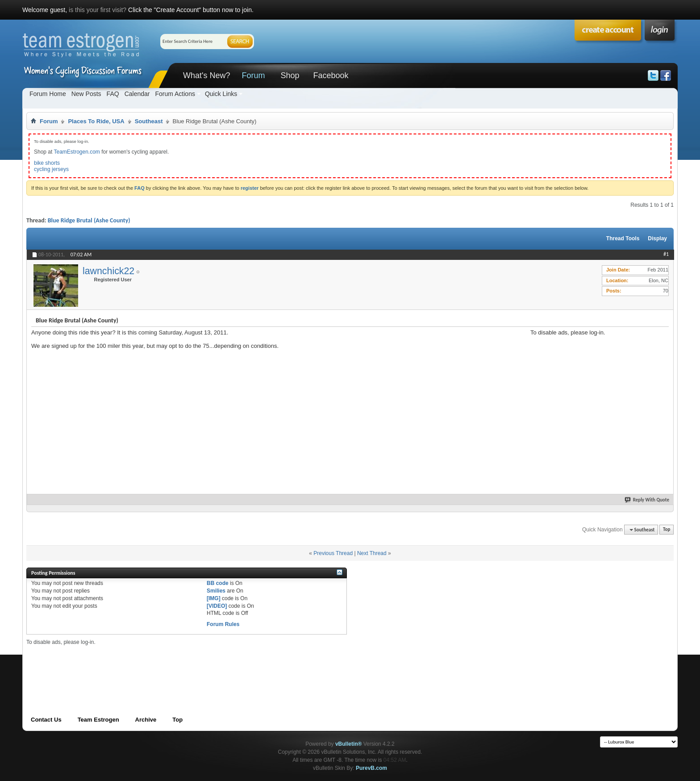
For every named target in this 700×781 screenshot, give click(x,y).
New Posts (86, 94)
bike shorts (47, 163)
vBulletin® (349, 744)
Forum (253, 75)
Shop (290, 75)
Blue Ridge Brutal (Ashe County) (89, 220)
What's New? (206, 75)
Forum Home (48, 94)
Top (667, 530)
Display (657, 238)
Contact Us (46, 720)
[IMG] (214, 598)
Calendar (137, 94)
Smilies (216, 591)
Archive (146, 720)
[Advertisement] (597, 392)
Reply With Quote (647, 500)
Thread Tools (623, 238)
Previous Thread (333, 553)
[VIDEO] (217, 606)
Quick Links (221, 94)
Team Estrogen (98, 720)
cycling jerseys (51, 169)
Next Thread (372, 553)
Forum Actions (175, 94)
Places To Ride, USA (96, 121)
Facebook (331, 75)
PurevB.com (371, 768)
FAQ (113, 94)
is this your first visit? (98, 10)
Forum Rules (223, 624)
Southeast (149, 121)
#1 (666, 254)
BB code (218, 583)
